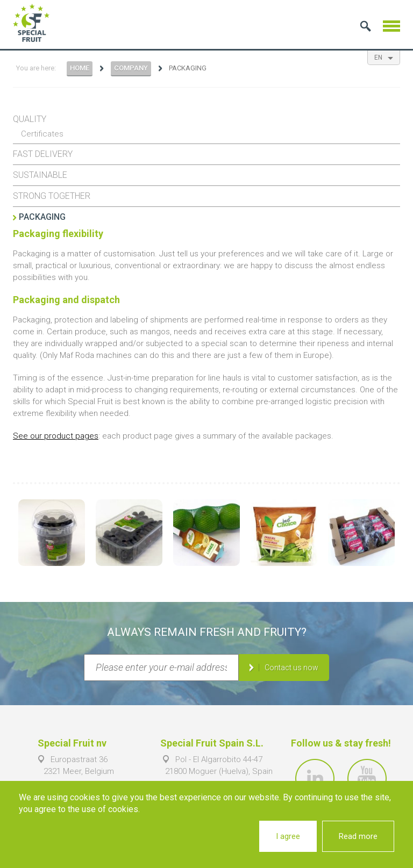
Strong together (52, 196)
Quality (30, 119)
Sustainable (40, 175)
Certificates (42, 134)
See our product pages (56, 436)
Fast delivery (43, 154)
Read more (358, 836)
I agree (288, 836)
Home (80, 68)
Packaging (42, 217)
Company (131, 68)
